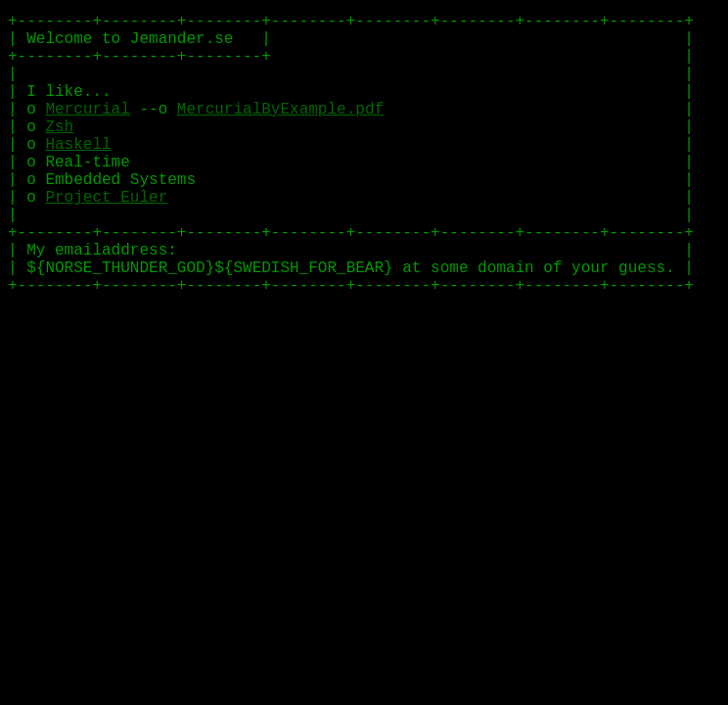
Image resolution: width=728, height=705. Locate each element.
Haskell (78, 153)
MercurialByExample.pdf (280, 116)
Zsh (59, 134)
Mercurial (87, 116)
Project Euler (106, 209)
